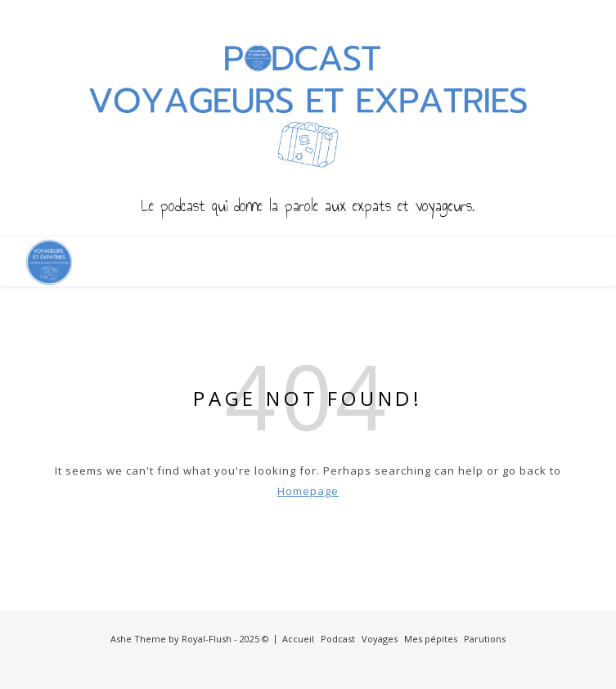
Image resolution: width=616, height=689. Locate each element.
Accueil (298, 639)
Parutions (485, 639)
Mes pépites (431, 639)
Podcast (338, 639)
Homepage (308, 491)
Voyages (380, 639)
